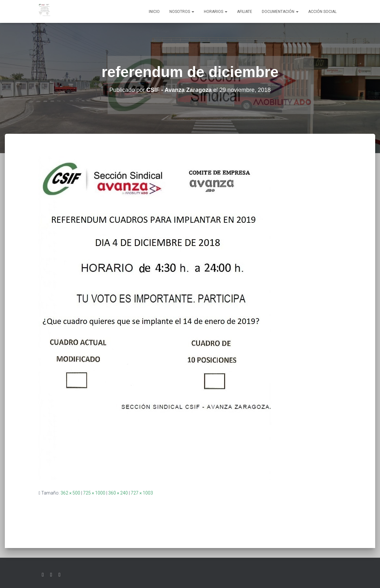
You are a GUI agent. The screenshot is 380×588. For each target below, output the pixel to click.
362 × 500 (70, 493)
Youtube (60, 575)
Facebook (51, 575)
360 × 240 (118, 493)
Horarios (216, 12)
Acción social (322, 12)
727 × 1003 (142, 493)
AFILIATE (245, 12)
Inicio (154, 12)
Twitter (43, 575)
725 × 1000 (94, 493)
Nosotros (182, 12)
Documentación (280, 12)
